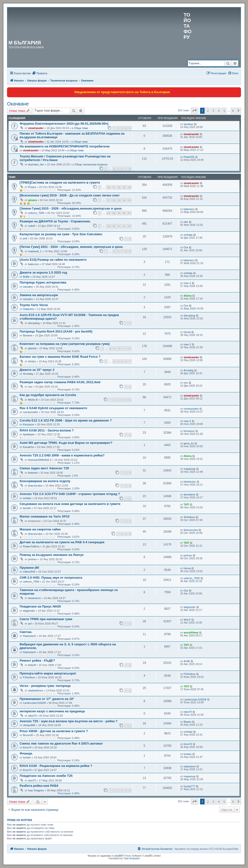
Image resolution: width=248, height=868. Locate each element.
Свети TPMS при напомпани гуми (46, 619)
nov (30, 387)
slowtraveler (36, 128)
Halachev (29, 309)
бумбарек (29, 434)
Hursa (187, 332)
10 (119, 349)
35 (129, 200)
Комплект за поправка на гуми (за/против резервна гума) (65, 344)
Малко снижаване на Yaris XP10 (45, 516)
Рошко (32, 187)
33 (119, 200)
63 (108, 213)
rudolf (31, 226)
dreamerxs (34, 598)
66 (124, 213)
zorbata (188, 235)
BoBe (26, 277)
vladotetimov (36, 690)
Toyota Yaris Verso (34, 305)
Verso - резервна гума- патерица (45, 686)
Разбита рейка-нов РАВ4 (39, 786)
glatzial (32, 348)
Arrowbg (28, 374)
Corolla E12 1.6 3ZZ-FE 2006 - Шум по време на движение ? (66, 420)
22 (119, 187)
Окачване (18, 104)
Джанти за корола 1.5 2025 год (43, 272)
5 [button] (224, 111)
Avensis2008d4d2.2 (40, 460)
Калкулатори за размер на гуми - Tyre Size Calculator (61, 234)
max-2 (187, 283)
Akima (188, 296)
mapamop (190, 469)
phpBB (118, 856)
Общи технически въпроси (91, 164)
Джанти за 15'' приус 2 (37, 370)
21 (114, 187)
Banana (28, 335)
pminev (32, 559)
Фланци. (26, 753)
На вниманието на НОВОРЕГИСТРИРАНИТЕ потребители (65, 146)
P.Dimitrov (29, 677)
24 (129, 187)
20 (108, 187)
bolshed (33, 473)
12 (129, 349)
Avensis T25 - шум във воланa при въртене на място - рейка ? (69, 721)
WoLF (187, 620)
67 (129, 213)
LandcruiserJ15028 (34, 703)
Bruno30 (28, 735)
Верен (187, 722)
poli (25, 238)
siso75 (32, 780)
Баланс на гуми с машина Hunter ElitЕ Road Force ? (60, 357)
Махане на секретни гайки (40, 529)
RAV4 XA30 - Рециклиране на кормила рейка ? (56, 766)
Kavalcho (28, 447)
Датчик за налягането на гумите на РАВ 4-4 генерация (62, 542)
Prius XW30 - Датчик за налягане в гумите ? (54, 731)
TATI (186, 504)
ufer (186, 222)
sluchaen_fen (36, 164)
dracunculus (35, 486)
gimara (32, 200)
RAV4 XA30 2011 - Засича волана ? (47, 430)
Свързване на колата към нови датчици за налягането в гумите (70, 504)
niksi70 (32, 716)
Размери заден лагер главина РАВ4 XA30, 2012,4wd (60, 382)
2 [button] (208, 111)
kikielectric (190, 482)
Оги (186, 247)
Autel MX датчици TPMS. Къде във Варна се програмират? (66, 443)
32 (114, 200)
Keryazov (29, 424)
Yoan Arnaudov (132, 858)
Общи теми (81, 128)
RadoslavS (29, 636)
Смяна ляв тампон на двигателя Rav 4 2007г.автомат (61, 743)
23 (124, 187)
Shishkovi (189, 517)
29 (108, 226)
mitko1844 (29, 572)
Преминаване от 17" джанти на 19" (47, 699)
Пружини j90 (29, 568)
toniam (27, 757)
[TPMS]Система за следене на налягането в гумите (60, 183)
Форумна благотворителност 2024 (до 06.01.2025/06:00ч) (64, 124)
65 (119, 213)
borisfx (27, 508)
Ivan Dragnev (36, 790)
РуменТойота (31, 546)
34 (124, 200)
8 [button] (233, 111)
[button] (194, 111)
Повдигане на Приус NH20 (40, 606)
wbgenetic (29, 611)
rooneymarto (31, 412)
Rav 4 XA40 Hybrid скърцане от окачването (53, 408)
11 (124, 349)
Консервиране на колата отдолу (45, 481)
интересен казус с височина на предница (52, 711)
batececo (189, 209)
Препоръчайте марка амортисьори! (48, 673)
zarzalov (28, 287)
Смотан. (26, 632)
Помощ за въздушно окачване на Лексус (52, 555)
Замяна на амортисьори (39, 295)
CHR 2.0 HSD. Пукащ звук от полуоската (51, 578)
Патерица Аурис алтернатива (43, 282)
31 (108, 200)
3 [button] (213, 111)
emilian (27, 498)
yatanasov (190, 766)
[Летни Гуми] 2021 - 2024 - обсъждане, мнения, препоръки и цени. (71, 247)
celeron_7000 (36, 213)
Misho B (33, 400)
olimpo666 (29, 725)
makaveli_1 (35, 251)
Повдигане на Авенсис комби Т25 (46, 776)
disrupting (34, 323)
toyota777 (189, 786)
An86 (187, 661)
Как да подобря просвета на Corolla (48, 395)
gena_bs (189, 443)
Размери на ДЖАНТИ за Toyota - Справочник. (55, 221)
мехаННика (191, 633)
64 (114, 213)
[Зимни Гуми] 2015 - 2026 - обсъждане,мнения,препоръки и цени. (71, 208)
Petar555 (189, 157)
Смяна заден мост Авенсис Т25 (44, 468)
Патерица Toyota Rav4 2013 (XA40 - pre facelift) (56, 331)
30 (114, 226)
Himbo (32, 361)
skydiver (188, 124)
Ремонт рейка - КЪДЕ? (37, 661)
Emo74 (27, 747)
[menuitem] (40, 73)
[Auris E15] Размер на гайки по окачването (53, 260)
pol (30, 624)
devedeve (189, 495)
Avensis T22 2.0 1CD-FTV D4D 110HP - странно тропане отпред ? (70, 494)
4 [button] (219, 111)
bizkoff (32, 665)
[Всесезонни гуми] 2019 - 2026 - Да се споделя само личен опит (70, 195)
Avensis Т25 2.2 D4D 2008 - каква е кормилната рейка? (62, 455)
